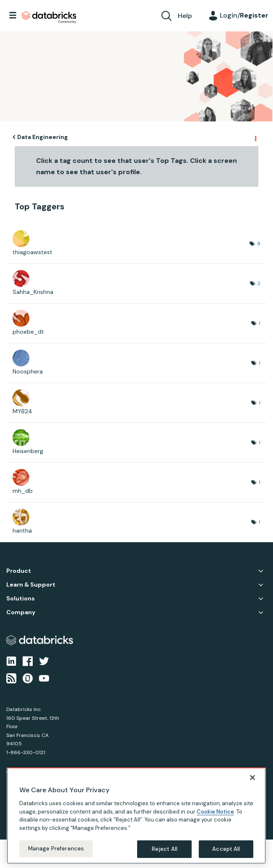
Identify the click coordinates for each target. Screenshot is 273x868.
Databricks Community (49, 18)
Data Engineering (43, 137)
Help (185, 16)
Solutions (21, 599)
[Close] (252, 778)
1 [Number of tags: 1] (260, 323)
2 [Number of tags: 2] (259, 283)
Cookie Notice (215, 812)
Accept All (226, 849)
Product (19, 571)
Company (21, 612)
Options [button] (255, 137)
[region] (136, 816)
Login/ (244, 15)
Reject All (165, 849)
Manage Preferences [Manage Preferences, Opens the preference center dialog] (56, 849)
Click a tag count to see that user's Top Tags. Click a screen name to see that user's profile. (136, 166)
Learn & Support (31, 585)
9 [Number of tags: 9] (259, 244)
